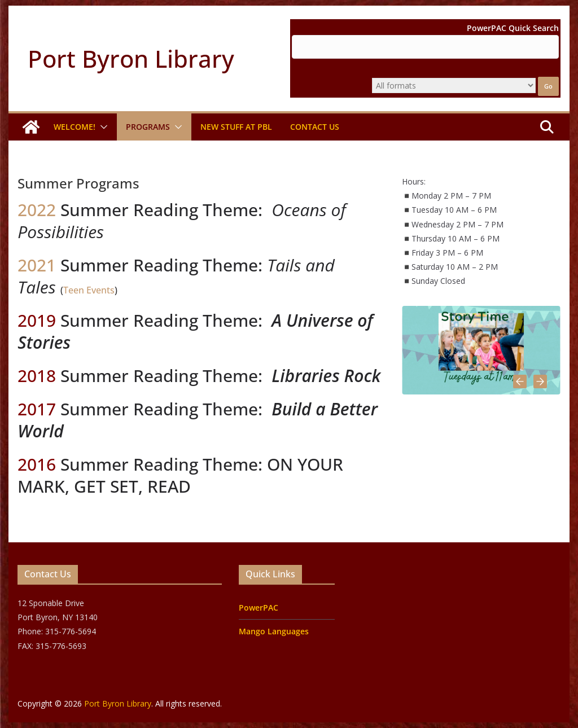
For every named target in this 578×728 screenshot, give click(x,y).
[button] (102, 127)
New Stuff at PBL (236, 127)
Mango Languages (274, 631)
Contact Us (315, 127)
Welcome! (75, 127)
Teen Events (89, 290)
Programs (148, 127)
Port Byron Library (131, 58)
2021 (37, 265)
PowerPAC (259, 608)
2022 (39, 210)
